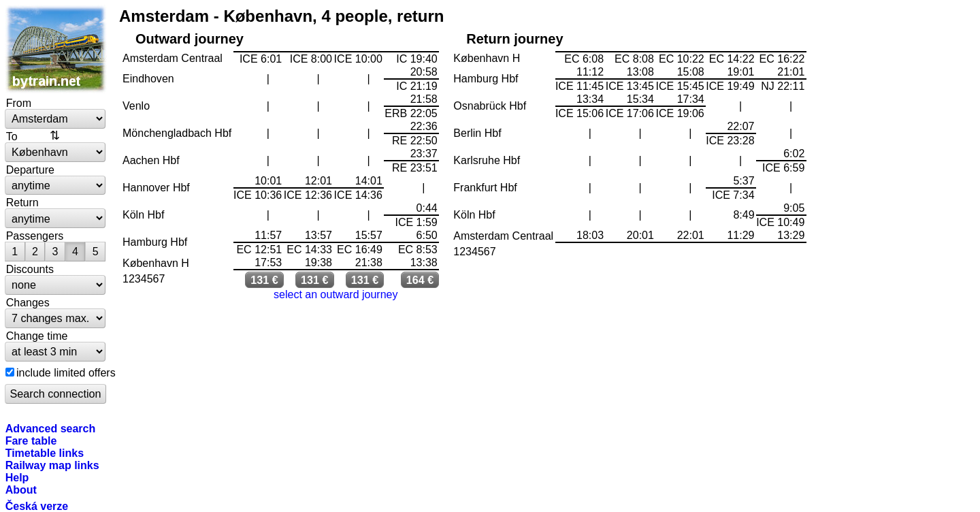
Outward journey (190, 39)
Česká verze (37, 506)
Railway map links (52, 465)
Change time (37, 336)
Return (22, 202)
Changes (28, 302)
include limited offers (66, 372)
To (12, 136)
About (21, 490)
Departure (30, 170)
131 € (264, 280)
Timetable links (45, 453)
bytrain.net (56, 49)
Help (17, 477)
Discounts (30, 269)
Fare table (31, 441)
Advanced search (51, 428)
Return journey (514, 39)
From (19, 103)
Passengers (35, 236)
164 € (420, 280)
